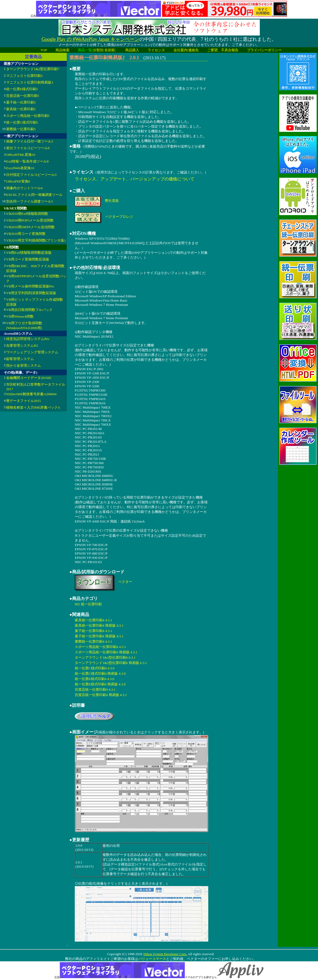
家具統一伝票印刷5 (21, 109)
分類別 (98, 50)
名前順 (110, 50)
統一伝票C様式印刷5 (22, 122)
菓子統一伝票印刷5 (21, 102)
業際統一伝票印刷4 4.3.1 (93, 641)
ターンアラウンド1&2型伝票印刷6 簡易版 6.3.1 (111, 663)
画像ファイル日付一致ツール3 (30, 141)
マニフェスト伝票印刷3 (24, 76)
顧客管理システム (20, 359)
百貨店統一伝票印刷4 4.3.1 (95, 689)
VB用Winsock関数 (20, 316)
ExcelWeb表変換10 (20, 168)
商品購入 (132, 50)
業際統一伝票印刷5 (21, 129)
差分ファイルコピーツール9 (28, 148)
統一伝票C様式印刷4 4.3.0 (95, 668)
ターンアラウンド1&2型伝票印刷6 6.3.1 (105, 657)
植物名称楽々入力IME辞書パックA (33, 407)
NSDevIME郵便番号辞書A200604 (31, 394)
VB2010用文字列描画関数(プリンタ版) (36, 240)
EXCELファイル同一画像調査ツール (34, 195)
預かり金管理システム (23, 365)
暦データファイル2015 (23, 401)
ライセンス (156, 50)
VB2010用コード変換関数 (26, 234)
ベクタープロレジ (119, 217)
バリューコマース (152, 959)
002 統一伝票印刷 (88, 604)
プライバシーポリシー (264, 50)
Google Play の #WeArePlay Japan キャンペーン (91, 39)
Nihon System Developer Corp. (165, 954)
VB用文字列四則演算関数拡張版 (31, 293)
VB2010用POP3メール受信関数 (30, 220)
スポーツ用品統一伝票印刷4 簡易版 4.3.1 (106, 652)
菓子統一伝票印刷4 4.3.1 (93, 631)
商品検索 (62, 50)
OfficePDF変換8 (18, 181)
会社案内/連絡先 (186, 50)
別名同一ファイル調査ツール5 (30, 201)
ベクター (125, 582)
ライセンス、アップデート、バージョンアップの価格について (135, 179)
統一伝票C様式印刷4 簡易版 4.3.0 (100, 673)
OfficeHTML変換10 (21, 155)
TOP (44, 50)
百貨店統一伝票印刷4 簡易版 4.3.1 (101, 695)
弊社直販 (112, 201)
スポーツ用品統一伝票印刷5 (28, 116)
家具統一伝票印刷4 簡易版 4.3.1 (99, 625)
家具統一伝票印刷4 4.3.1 (93, 620)
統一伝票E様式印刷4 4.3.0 (95, 679)
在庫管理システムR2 (22, 345)
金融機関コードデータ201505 (29, 378)
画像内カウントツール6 (24, 188)
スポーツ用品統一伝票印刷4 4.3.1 (100, 647)
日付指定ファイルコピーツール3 (31, 175)
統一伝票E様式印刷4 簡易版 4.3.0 (100, 684)
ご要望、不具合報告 (223, 50)
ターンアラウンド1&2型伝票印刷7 (33, 69)
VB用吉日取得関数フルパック (29, 310)
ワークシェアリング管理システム (32, 352)
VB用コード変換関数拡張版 (28, 259)
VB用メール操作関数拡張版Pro (30, 286)
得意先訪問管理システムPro (28, 339)
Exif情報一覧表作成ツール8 (27, 161)
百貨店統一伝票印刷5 (23, 96)
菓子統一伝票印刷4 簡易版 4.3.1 (99, 636)
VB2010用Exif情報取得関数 (27, 214)
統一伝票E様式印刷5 (22, 89)
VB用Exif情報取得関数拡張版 (29, 253)
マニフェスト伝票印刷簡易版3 (30, 82)
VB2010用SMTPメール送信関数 (30, 227)
